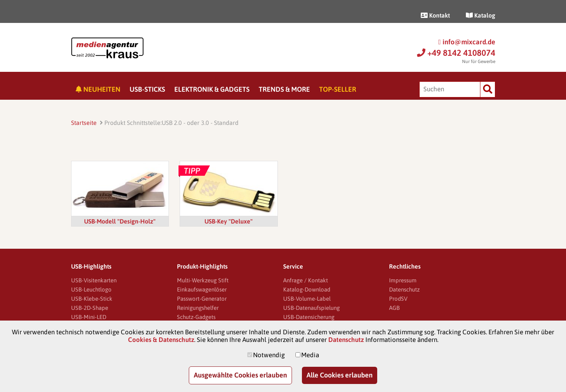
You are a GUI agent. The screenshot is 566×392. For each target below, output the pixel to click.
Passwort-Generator (202, 299)
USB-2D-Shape (90, 308)
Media (310, 355)
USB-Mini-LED (89, 317)
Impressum (403, 280)
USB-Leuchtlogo (91, 289)
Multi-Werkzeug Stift (203, 280)
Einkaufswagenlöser (202, 289)
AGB (394, 308)
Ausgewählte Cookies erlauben (240, 375)
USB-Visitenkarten (94, 280)
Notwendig (269, 355)
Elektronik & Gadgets (212, 89)
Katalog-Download (307, 289)
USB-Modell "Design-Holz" (120, 221)
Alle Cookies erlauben (340, 375)
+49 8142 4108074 (456, 53)
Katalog (481, 15)
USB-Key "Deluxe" (229, 221)
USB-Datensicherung (309, 317)
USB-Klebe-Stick (92, 299)
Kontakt (435, 15)
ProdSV (398, 299)
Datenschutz (404, 289)
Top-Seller (338, 89)
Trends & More (284, 89)
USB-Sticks (147, 89)
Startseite (84, 123)
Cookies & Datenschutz (161, 340)
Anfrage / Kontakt (306, 280)
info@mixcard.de (467, 42)
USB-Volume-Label (307, 299)
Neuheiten (98, 89)
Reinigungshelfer (198, 308)
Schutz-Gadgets (196, 317)
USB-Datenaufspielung (311, 308)
